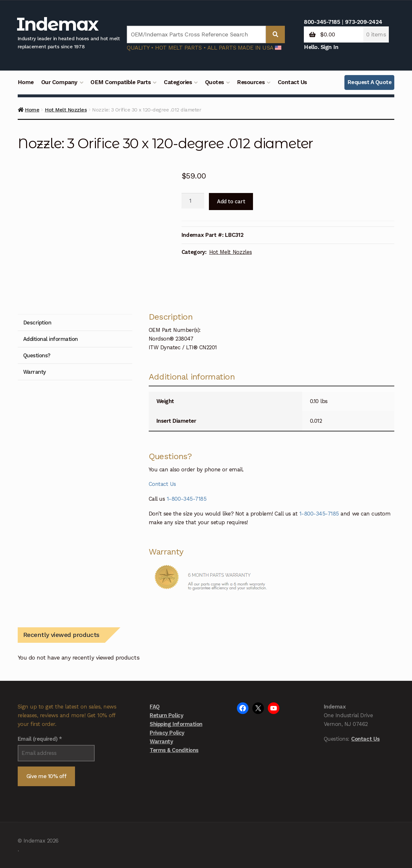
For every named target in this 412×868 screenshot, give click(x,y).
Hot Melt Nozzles (66, 110)
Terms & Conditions (174, 750)
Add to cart (231, 201)
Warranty (161, 741)
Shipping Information (176, 724)
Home (26, 82)
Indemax (57, 24)
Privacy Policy (167, 733)
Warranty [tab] (35, 372)
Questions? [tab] (37, 355)
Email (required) (40, 739)
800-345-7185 (322, 22)
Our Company (59, 82)
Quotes (215, 82)
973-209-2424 (364, 22)
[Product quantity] (193, 201)
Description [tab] (37, 323)
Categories (178, 82)
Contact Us (292, 82)
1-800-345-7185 (187, 499)
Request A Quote (370, 82)
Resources (251, 82)
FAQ (155, 707)
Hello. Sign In (321, 47)
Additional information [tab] (51, 339)
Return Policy (166, 715)
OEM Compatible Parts (121, 82)
